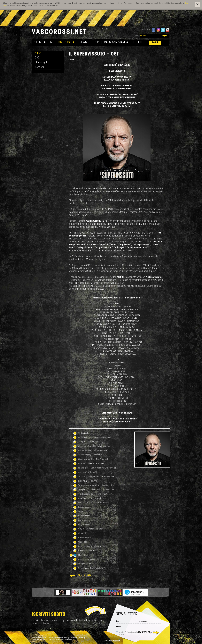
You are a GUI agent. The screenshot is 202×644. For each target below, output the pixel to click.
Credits (51, 638)
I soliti (138, 42)
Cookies (74, 638)
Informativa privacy (62, 638)
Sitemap (82, 638)
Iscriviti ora (145, 633)
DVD (37, 58)
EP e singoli (41, 63)
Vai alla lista (84, 576)
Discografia (66, 42)
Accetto (128, 633)
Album (39, 53)
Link (136, 36)
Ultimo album (44, 42)
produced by (112, 641)
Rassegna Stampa (116, 42)
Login (155, 43)
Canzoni (39, 67)
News (83, 42)
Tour (96, 42)
